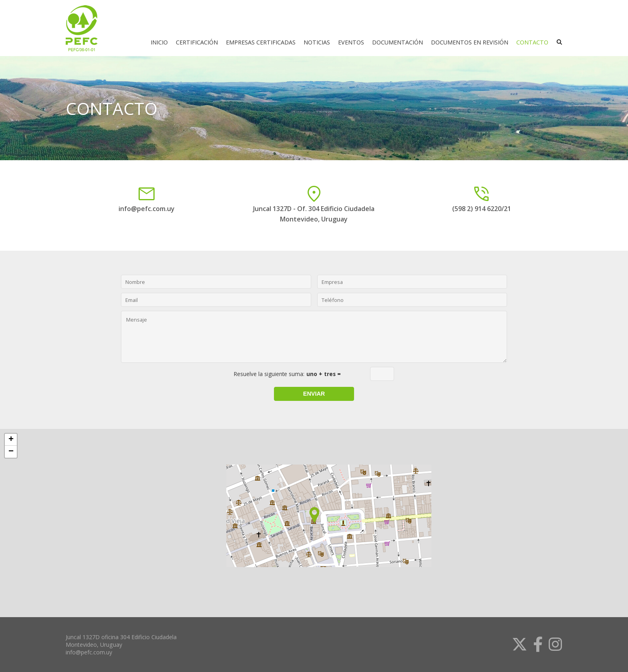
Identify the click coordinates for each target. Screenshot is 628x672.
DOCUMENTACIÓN (398, 42)
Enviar (314, 394)
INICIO (159, 42)
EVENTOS (351, 42)
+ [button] (11, 440)
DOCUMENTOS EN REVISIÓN (470, 42)
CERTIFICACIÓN (197, 42)
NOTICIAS (317, 42)
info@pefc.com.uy (147, 209)
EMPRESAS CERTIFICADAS (261, 42)
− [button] (11, 452)
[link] (516, 644)
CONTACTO (532, 42)
